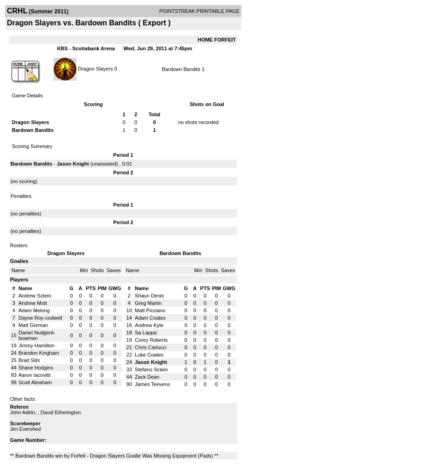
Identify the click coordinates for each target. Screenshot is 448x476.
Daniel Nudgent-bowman (37, 335)
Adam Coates (150, 318)
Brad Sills (29, 360)
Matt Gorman (33, 325)
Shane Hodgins (36, 368)
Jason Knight (73, 164)
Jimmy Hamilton (36, 345)
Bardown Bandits (181, 69)
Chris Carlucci (150, 347)
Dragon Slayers (96, 68)
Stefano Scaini (151, 369)
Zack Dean (147, 377)
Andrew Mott (33, 303)
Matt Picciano (150, 310)
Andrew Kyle (149, 325)
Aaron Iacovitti (35, 375)
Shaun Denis (149, 296)
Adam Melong (34, 310)
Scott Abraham (35, 382)
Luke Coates (149, 355)
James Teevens (152, 384)
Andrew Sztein (35, 296)
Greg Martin (148, 303)
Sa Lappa (146, 333)
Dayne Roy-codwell (40, 318)
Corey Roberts (151, 340)
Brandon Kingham (39, 353)
